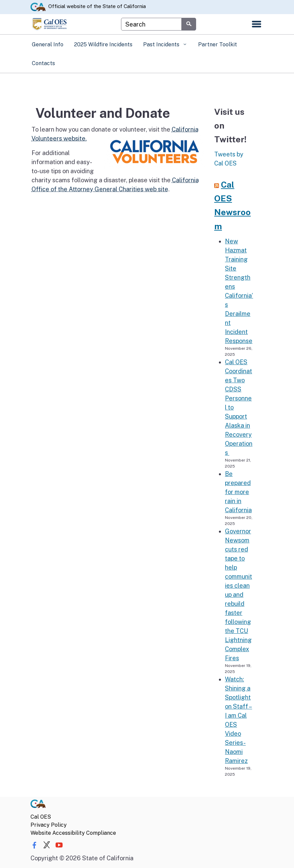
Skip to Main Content (147, 0)
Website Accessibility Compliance (73, 833)
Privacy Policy (49, 825)
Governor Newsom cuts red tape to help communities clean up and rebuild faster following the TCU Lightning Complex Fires (239, 595)
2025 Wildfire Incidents (103, 44)
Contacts (43, 63)
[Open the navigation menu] (256, 24)
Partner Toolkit (218, 44)
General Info (48, 44)
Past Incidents (162, 44)
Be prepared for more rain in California (238, 492)
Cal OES (41, 817)
